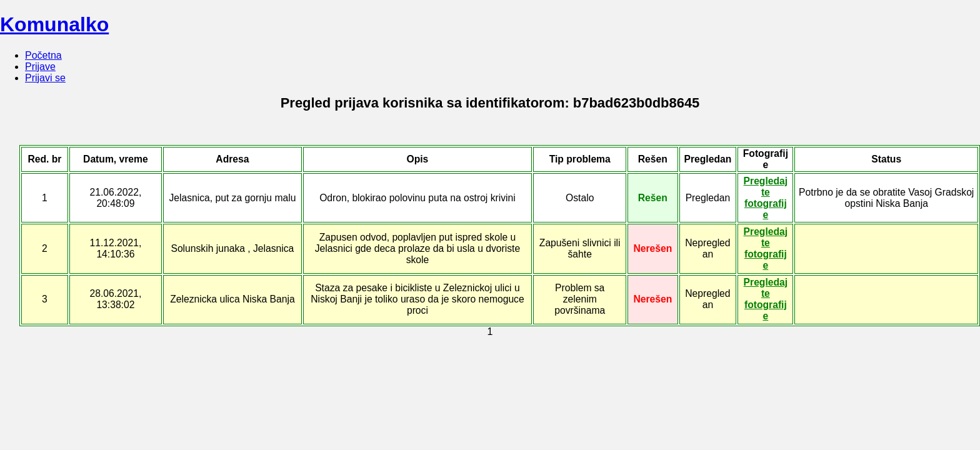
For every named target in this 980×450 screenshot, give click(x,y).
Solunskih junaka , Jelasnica (232, 248)
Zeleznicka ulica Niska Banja (232, 299)
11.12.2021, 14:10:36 (116, 248)
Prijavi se (45, 78)
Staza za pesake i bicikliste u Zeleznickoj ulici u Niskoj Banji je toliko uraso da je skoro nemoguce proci (417, 299)
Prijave (40, 67)
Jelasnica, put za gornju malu (232, 198)
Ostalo (580, 198)
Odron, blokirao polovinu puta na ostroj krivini (417, 198)
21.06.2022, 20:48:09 (116, 198)
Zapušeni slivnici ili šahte (580, 248)
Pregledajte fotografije (766, 198)
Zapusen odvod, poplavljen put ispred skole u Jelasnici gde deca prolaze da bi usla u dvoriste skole (417, 248)
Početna (43, 55)
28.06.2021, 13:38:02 (116, 299)
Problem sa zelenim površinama (580, 299)
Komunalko (54, 24)
